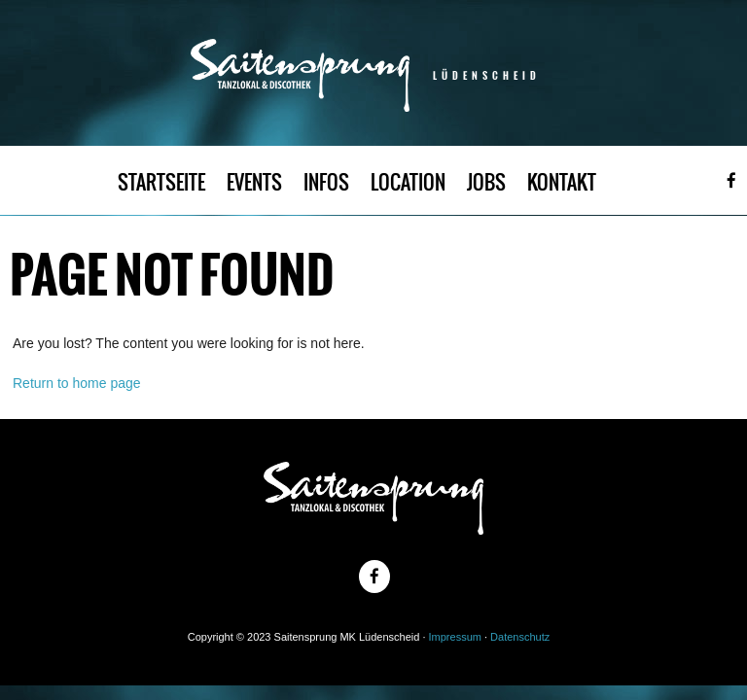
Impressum (455, 637)
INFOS (326, 182)
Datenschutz (520, 637)
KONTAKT (562, 182)
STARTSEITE (161, 182)
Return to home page (77, 383)
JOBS (486, 182)
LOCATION (408, 182)
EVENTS (254, 182)
